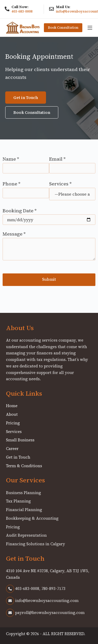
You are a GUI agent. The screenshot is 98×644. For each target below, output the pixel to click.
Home (12, 406)
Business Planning (24, 493)
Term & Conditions (24, 466)
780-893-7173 (53, 589)
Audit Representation (26, 535)
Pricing (13, 423)
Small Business (20, 440)
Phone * (26, 188)
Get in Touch (18, 457)
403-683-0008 (22, 11)
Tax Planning (18, 501)
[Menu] (90, 28)
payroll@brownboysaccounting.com (45, 613)
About (12, 414)
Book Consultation (63, 28)
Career (12, 449)
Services (14, 432)
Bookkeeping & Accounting (32, 518)
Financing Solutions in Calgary (36, 544)
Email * (72, 163)
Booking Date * (49, 215)
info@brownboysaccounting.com (42, 601)
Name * (26, 163)
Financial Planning (24, 510)
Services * (72, 189)
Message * (49, 245)
